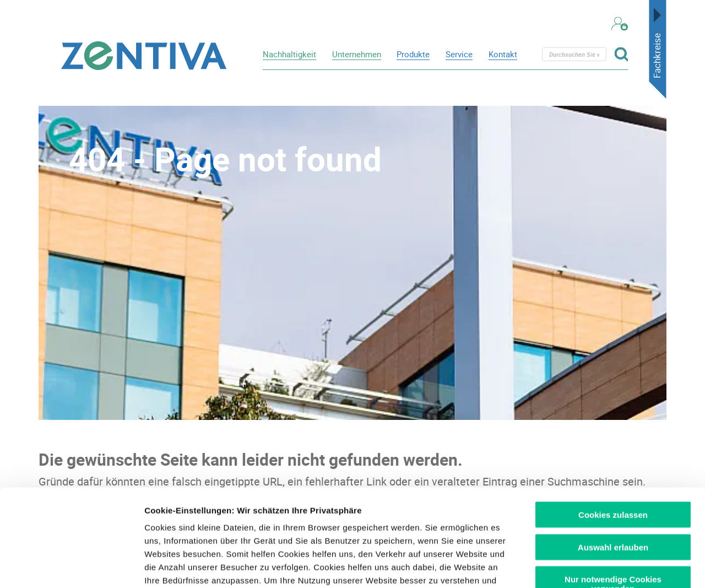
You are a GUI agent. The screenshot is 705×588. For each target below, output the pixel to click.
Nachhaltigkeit (289, 54)
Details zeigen (586, 566)
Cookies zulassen (613, 418)
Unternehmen (357, 54)
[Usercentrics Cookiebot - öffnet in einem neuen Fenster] (71, 567)
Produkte (413, 54)
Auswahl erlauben (613, 450)
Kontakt (503, 54)
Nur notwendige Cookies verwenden (613, 487)
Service (459, 54)
